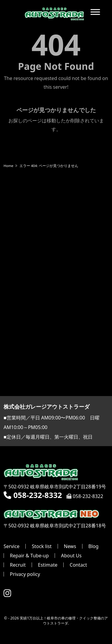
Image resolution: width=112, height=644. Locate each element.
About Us (71, 556)
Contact (78, 565)
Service (11, 546)
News (70, 546)
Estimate (48, 565)
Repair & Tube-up (29, 556)
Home (9, 166)
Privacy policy (25, 574)
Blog (93, 546)
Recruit (18, 565)
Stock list (42, 546)
